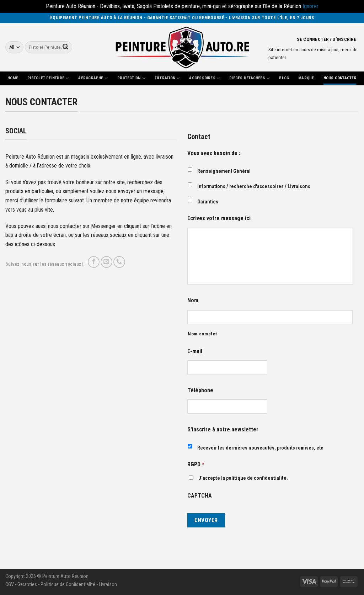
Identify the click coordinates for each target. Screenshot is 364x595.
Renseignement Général (224, 171)
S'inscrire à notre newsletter (223, 429)
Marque (306, 78)
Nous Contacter (340, 78)
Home (13, 78)
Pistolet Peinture (48, 78)
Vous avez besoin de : (214, 153)
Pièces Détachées (250, 78)
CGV (10, 585)
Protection (131, 78)
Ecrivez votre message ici (219, 218)
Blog (284, 78)
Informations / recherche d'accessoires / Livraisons (254, 186)
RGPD (196, 464)
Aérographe (93, 78)
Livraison (108, 585)
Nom (193, 300)
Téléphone (200, 390)
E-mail (195, 351)
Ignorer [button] (311, 6)
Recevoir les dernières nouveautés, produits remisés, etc (260, 448)
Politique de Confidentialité (68, 585)
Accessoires (205, 78)
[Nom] (270, 317)
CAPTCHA (200, 496)
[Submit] (65, 47)
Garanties (208, 202)
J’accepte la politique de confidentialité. (243, 478)
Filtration (167, 78)
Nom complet (202, 334)
